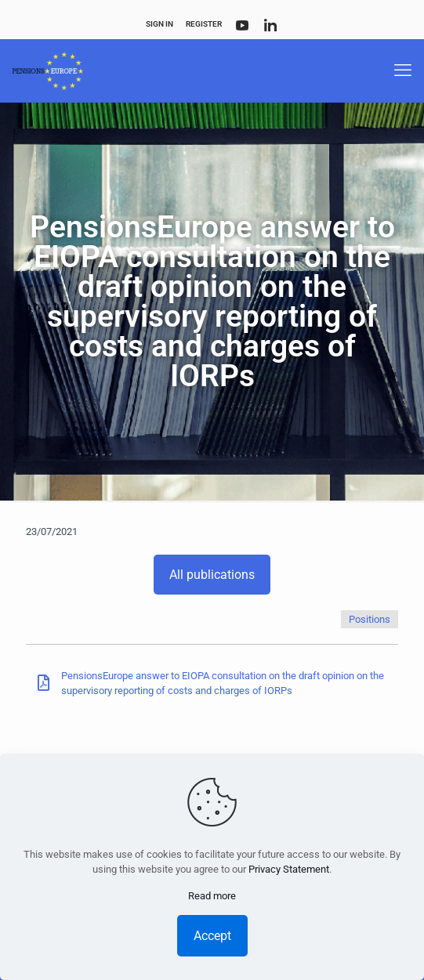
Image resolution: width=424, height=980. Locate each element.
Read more (212, 896)
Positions (370, 619)
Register (204, 24)
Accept (212, 936)
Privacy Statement (289, 869)
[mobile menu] (403, 71)
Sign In (159, 24)
